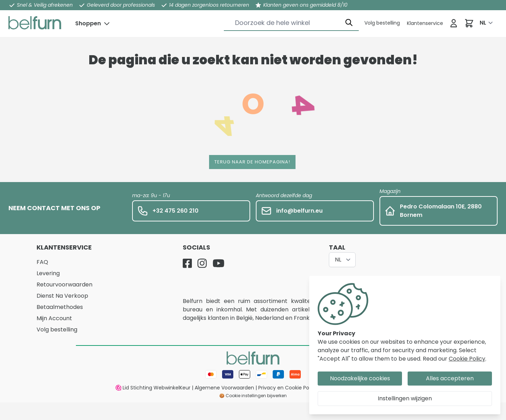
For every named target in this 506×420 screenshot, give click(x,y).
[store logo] (35, 23)
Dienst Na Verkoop (62, 296)
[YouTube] (219, 263)
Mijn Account (54, 318)
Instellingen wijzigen (405, 398)
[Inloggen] (454, 23)
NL (483, 23)
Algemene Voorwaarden (224, 388)
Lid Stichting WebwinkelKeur (153, 388)
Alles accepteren (450, 378)
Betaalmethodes (60, 307)
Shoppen (88, 23)
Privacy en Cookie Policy (288, 388)
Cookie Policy (467, 359)
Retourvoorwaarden (64, 285)
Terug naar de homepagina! (252, 162)
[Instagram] (202, 263)
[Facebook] (187, 263)
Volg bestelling (57, 329)
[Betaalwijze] (253, 374)
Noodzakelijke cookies (360, 378)
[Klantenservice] (382, 23)
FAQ (42, 262)
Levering (48, 273)
